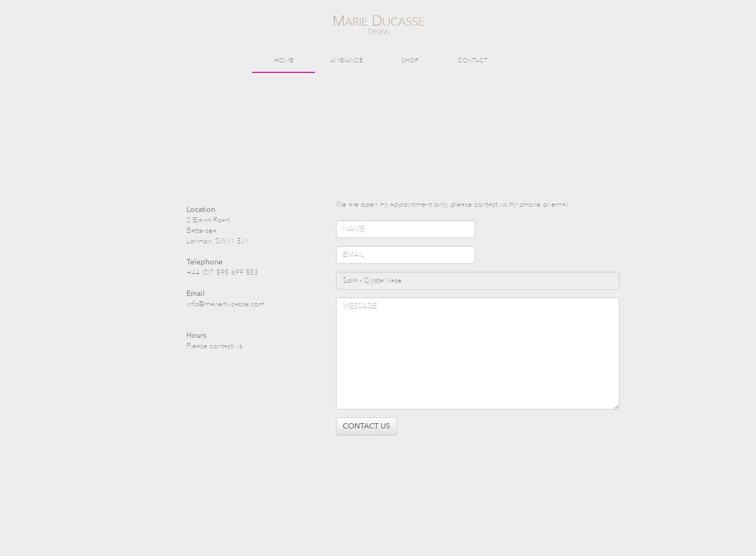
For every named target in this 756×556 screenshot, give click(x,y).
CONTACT (472, 60)
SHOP (410, 60)
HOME (284, 60)
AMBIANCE (346, 60)
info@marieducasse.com (225, 304)
